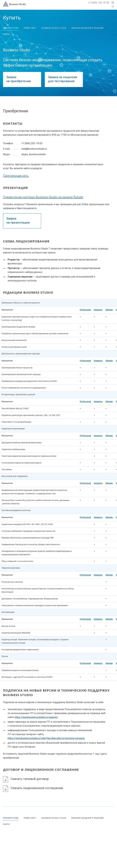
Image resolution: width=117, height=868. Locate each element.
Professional (85, 310)
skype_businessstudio (34, 154)
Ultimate (109, 310)
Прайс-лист (30, 28)
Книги (6, 34)
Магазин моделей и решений (88, 28)
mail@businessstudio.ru (34, 149)
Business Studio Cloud (54, 28)
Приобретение (11, 28)
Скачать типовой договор (30, 779)
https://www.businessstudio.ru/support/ (36, 717)
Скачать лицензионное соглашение (37, 788)
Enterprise (98, 310)
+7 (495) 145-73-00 (99, 3)
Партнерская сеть (16, 176)
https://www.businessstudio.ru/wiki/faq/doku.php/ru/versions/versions (46, 738)
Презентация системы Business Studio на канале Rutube (43, 197)
